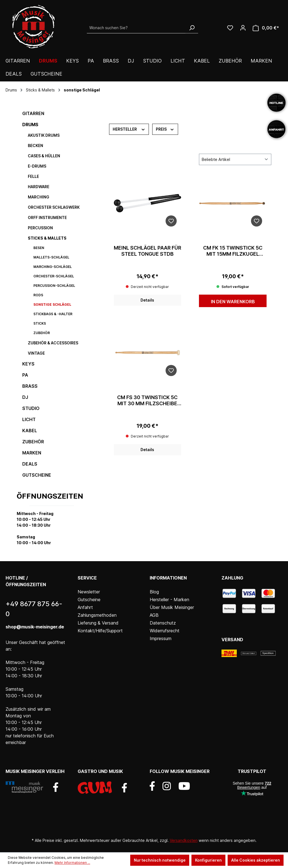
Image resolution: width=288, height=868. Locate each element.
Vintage (36, 353)
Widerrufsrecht (165, 631)
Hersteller (129, 129)
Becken (35, 146)
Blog (154, 592)
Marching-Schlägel (53, 267)
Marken (32, 453)
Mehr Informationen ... (72, 863)
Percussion (40, 228)
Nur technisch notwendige (160, 860)
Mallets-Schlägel (51, 257)
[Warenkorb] (266, 28)
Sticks (40, 323)
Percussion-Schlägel (54, 286)
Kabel (30, 431)
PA (25, 375)
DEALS (30, 464)
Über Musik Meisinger (172, 607)
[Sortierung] (235, 159)
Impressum (161, 638)
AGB (154, 615)
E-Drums (37, 166)
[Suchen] (192, 28)
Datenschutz (163, 623)
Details (147, 300)
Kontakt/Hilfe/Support (100, 631)
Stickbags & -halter (53, 314)
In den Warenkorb (233, 302)
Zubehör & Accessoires (53, 343)
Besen (39, 248)
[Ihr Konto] (243, 28)
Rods (38, 295)
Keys (28, 364)
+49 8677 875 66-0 (34, 609)
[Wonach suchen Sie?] (136, 28)
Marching (39, 197)
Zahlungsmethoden (97, 615)
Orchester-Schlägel (54, 276)
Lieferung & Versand (98, 623)
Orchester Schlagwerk (54, 207)
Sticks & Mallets (47, 238)
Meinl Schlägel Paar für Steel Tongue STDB (147, 251)
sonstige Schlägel (52, 304)
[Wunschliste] (230, 28)
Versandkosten (184, 840)
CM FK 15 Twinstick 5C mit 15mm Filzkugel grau (233, 251)
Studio (31, 408)
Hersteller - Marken (169, 600)
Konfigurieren (208, 860)
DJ (25, 397)
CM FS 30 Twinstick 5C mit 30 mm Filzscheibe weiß (147, 401)
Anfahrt (85, 607)
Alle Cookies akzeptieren (256, 860)
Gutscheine (37, 475)
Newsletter (89, 592)
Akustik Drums (44, 135)
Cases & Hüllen (44, 156)
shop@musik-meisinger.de (35, 627)
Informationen (168, 578)
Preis (165, 129)
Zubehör (42, 333)
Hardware (39, 187)
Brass (30, 386)
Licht (29, 419)
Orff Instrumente (47, 217)
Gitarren (33, 113)
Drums (30, 125)
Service (87, 578)
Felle (33, 176)
